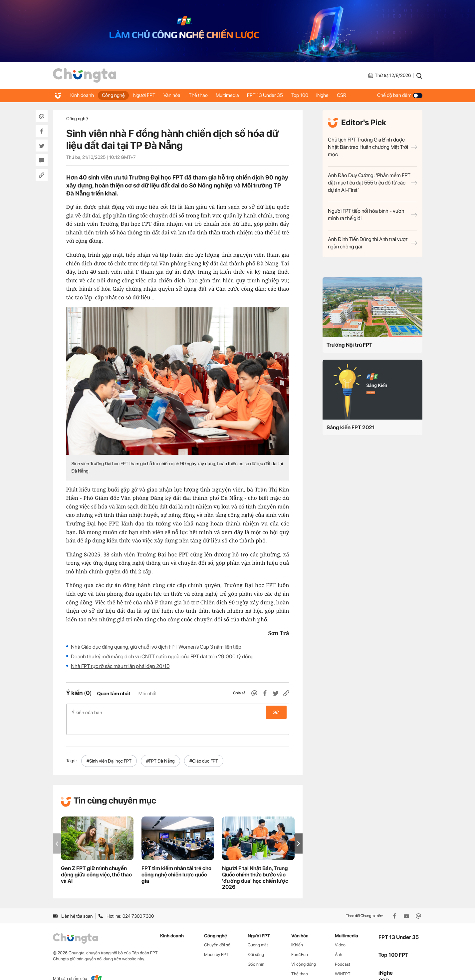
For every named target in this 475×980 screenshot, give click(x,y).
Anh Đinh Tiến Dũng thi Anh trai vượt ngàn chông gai (372, 243)
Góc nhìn (256, 950)
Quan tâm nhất (114, 694)
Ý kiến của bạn (178, 712)
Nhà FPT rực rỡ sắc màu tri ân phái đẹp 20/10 (120, 666)
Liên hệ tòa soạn (73, 902)
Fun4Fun (300, 940)
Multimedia (237, 95)
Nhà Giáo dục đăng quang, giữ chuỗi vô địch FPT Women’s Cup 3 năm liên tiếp (156, 647)
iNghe (338, 95)
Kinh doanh (83, 95)
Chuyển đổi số (217, 931)
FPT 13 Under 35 (277, 95)
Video (340, 931)
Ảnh (339, 940)
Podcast (343, 950)
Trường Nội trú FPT (350, 345)
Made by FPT (216, 940)
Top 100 (313, 95)
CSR (359, 95)
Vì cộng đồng (304, 950)
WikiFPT (343, 960)
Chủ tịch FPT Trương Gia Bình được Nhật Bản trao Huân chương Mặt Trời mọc (372, 147)
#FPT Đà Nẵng (160, 747)
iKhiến (297, 931)
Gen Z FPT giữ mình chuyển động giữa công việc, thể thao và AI (96, 860)
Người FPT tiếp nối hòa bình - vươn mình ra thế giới (372, 215)
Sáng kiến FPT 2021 (351, 427)
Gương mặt (258, 931)
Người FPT (149, 95)
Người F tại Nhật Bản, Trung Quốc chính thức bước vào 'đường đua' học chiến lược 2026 (255, 863)
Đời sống (256, 940)
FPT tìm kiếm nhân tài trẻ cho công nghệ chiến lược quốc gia (176, 860)
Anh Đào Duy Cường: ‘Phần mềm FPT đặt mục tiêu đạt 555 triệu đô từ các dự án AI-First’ (372, 183)
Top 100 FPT (393, 941)
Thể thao (206, 95)
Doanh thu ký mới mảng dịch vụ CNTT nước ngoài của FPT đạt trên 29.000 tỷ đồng (162, 656)
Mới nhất (148, 694)
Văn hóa (178, 95)
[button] (299, 829)
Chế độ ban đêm (400, 95)
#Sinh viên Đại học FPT (109, 747)
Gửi (276, 712)
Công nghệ (116, 95)
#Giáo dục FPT (204, 747)
